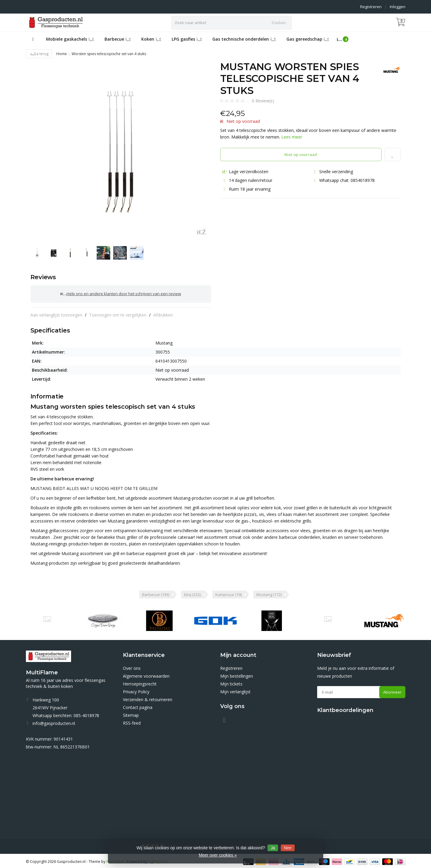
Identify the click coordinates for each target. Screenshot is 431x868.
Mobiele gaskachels (70, 39)
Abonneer (392, 691)
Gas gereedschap (308, 39)
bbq (192, 593)
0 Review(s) (263, 101)
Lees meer (292, 137)
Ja (273, 848)
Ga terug (39, 54)
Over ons (132, 667)
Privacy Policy (136, 690)
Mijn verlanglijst (235, 690)
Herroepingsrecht (140, 682)
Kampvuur (228, 593)
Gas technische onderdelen (244, 39)
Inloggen (398, 7)
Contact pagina (138, 706)
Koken (151, 39)
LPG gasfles (187, 39)
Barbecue (118, 39)
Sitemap (131, 714)
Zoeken (279, 23)
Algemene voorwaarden (146, 674)
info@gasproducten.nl (54, 722)
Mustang (269, 593)
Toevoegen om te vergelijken (118, 313)
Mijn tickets (231, 682)
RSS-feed (132, 721)
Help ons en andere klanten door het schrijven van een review (121, 293)
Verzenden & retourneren (148, 698)
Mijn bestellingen (237, 674)
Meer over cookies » (218, 855)
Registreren (371, 7)
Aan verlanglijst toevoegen (56, 313)
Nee (288, 848)
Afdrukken (163, 313)
